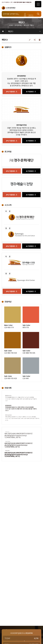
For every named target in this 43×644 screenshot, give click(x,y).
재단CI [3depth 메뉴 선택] (11, 31)
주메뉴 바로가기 (0, 0)
